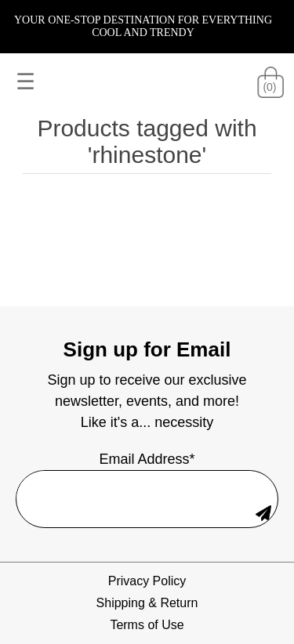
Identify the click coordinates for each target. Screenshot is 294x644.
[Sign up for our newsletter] (134, 485)
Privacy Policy (147, 581)
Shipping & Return (147, 603)
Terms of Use (147, 625)
